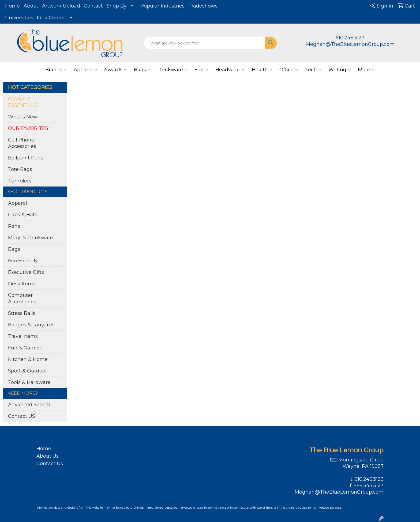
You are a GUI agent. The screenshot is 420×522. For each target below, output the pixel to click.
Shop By (117, 6)
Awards (116, 70)
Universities (19, 18)
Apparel (85, 70)
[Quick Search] (205, 43)
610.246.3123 (350, 38)
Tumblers (20, 181)
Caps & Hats (23, 215)
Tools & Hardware (29, 382)
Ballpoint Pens (26, 158)
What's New (23, 117)
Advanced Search (29, 405)
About (31, 6)
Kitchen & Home (28, 359)
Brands (56, 70)
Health (262, 70)
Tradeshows (203, 6)
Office (289, 70)
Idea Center (51, 18)
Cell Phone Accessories (22, 143)
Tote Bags (20, 169)
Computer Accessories (22, 299)
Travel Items (23, 336)
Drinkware (172, 70)
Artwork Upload (61, 6)
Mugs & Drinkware (31, 238)
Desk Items (22, 284)
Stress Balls (22, 313)
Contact (93, 6)
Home (12, 6)
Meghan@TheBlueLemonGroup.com (350, 44)
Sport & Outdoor (28, 371)
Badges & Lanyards (31, 325)
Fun (201, 70)
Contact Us (50, 464)
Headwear (230, 70)
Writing (340, 70)
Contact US (22, 416)
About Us (48, 456)
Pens (14, 226)
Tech (313, 70)
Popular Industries (162, 6)
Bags (142, 70)
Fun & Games (24, 348)
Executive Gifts (26, 272)
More (366, 70)
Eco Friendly (23, 261)
